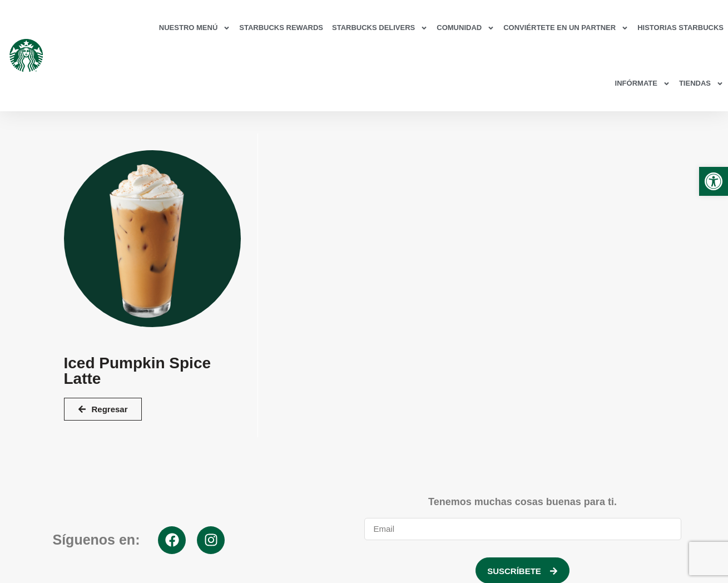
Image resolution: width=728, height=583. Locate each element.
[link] (714, 181)
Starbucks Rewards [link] (281, 28)
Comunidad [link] (465, 28)
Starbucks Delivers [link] (380, 28)
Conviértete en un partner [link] (566, 28)
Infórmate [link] (643, 84)
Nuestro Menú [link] (195, 28)
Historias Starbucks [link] (680, 28)
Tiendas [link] (701, 84)
